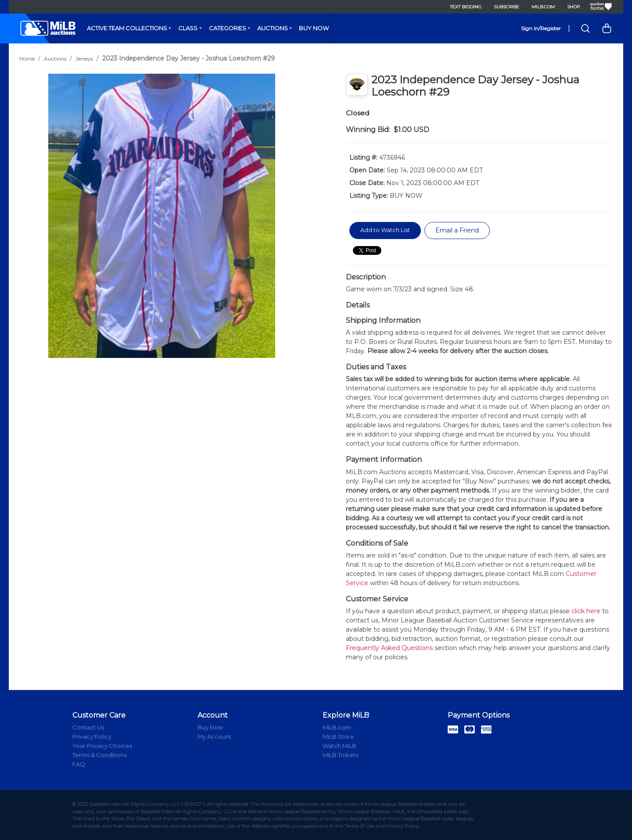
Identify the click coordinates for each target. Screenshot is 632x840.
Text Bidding (466, 7)
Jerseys (84, 59)
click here (586, 611)
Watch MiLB (339, 746)
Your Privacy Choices (102, 746)
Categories (228, 28)
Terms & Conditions (100, 755)
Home (27, 59)
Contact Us (88, 727)
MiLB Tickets (340, 755)
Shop (573, 7)
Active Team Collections (127, 28)
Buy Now (314, 28)
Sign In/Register (541, 28)
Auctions (273, 28)
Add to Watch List (385, 230)
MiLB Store (338, 736)
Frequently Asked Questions (389, 648)
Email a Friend (457, 230)
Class (188, 28)
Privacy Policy (92, 736)
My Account (214, 736)
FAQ (79, 764)
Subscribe (506, 7)
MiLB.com (543, 7)
